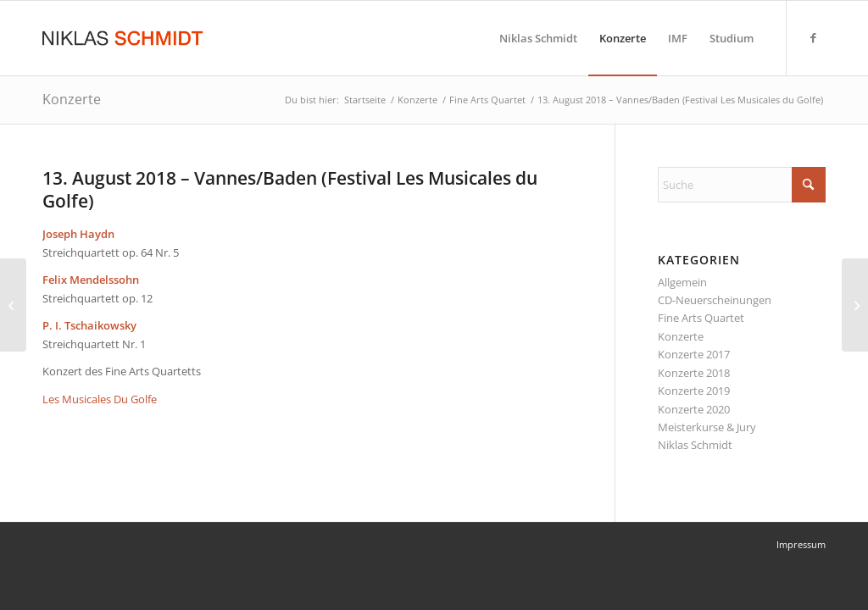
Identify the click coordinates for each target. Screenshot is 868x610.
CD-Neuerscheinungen (715, 300)
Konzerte (72, 99)
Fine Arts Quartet (701, 318)
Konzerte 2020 (694, 409)
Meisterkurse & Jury (707, 427)
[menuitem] (538, 38)
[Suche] (742, 185)
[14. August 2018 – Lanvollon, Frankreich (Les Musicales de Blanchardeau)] (855, 305)
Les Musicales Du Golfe (100, 399)
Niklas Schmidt (695, 445)
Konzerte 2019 (694, 391)
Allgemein (682, 282)
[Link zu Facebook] (813, 37)
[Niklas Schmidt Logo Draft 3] (124, 38)
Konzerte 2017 (694, 354)
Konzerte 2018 (694, 373)
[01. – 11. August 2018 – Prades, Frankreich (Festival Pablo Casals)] (13, 305)
